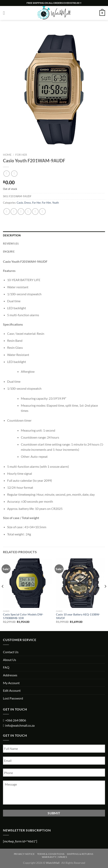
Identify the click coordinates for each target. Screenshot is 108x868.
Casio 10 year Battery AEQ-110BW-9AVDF (78, 616)
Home (7, 155)
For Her (21, 155)
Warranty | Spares (54, 857)
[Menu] (5, 13)
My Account (11, 683)
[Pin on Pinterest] (35, 212)
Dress (28, 203)
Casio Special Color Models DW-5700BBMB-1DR (23, 616)
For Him (46, 203)
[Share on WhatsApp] (7, 212)
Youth (55, 203)
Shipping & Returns (80, 854)
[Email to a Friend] (28, 212)
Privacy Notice (24, 854)
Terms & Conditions (51, 854)
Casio (20, 203)
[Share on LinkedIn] (42, 212)
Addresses (10, 675)
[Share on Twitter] (21, 212)
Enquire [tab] (9, 252)
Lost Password (13, 698)
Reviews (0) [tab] (11, 244)
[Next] (105, 594)
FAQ (6, 667)
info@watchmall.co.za (20, 725)
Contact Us (11, 652)
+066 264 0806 (16, 720)
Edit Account (12, 690)
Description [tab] (12, 235)
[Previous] (3, 594)
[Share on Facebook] (14, 212)
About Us (10, 660)
